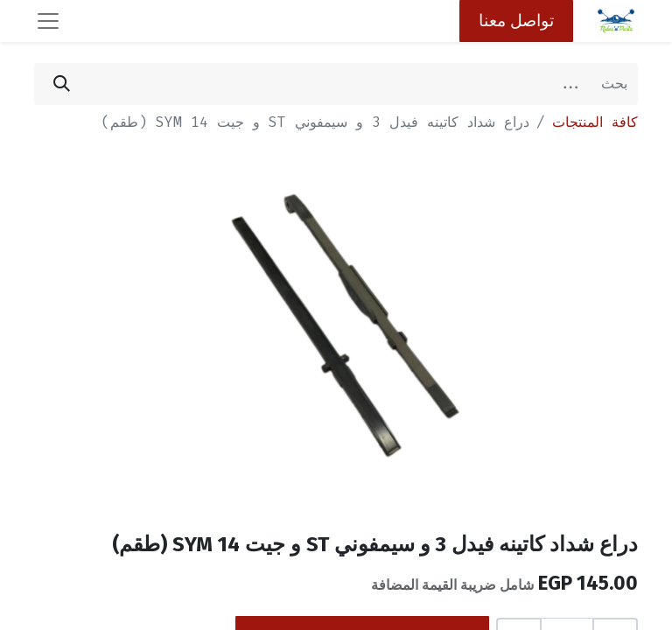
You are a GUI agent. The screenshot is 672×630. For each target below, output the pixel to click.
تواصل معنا (516, 21)
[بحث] (62, 84)
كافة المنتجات (595, 122)
